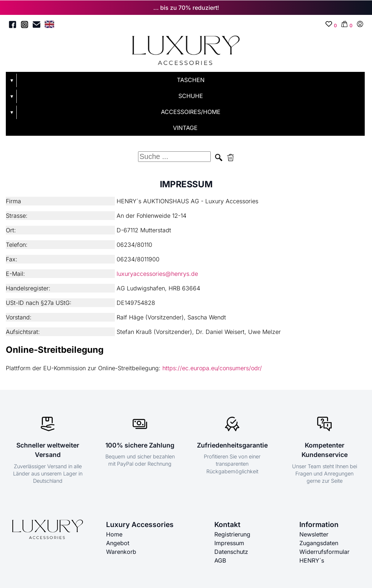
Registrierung (232, 534)
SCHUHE (191, 96)
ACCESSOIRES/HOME (191, 112)
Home (114, 534)
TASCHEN (191, 80)
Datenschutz (231, 552)
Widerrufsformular (324, 552)
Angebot (118, 543)
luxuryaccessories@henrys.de (157, 274)
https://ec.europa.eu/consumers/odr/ (212, 368)
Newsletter (314, 534)
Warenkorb (121, 552)
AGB (220, 560)
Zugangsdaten (319, 543)
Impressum (229, 543)
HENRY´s (312, 560)
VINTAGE (185, 128)
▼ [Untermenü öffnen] (12, 80)
